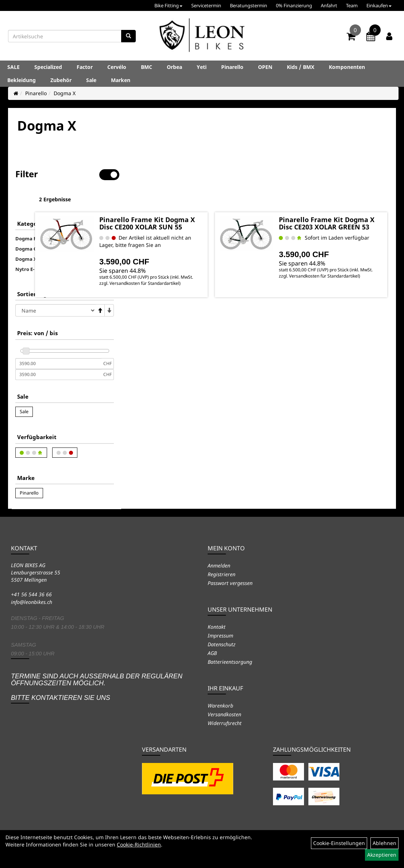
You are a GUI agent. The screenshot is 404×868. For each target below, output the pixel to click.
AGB (212, 653)
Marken (121, 80)
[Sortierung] (55, 287)
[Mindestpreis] (58, 341)
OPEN (265, 67)
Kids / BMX (301, 67)
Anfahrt (329, 5)
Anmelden (219, 565)
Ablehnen (384, 843)
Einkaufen (379, 5)
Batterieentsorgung (230, 662)
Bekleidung (22, 80)
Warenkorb (220, 706)
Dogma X (65, 93)
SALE (14, 67)
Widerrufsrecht (225, 723)
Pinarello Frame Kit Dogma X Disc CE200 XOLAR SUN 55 (207, 202)
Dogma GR (28, 226)
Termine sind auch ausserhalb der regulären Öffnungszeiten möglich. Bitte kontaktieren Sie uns (97, 687)
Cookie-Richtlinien (139, 844)
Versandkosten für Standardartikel (193, 283)
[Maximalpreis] (58, 352)
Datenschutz (222, 644)
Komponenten (347, 67)
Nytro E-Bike (30, 246)
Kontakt (217, 627)
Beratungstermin (249, 5)
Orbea (174, 67)
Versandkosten (224, 714)
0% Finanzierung (294, 5)
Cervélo (117, 67)
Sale (91, 80)
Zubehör (61, 80)
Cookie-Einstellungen (339, 843)
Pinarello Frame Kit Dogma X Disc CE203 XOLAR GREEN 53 (343, 202)
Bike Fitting (168, 5)
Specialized (48, 67)
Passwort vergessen (230, 583)
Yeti (202, 67)
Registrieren (222, 574)
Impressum (220, 635)
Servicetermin (206, 5)
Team (352, 5)
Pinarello (232, 67)
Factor (85, 67)
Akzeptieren (382, 855)
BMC (147, 67)
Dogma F (26, 216)
